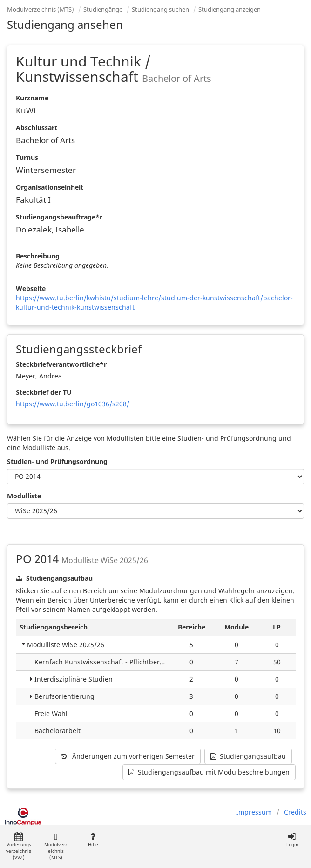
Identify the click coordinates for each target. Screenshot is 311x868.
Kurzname (32, 98)
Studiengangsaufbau (248, 756)
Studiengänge (103, 9)
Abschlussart (37, 128)
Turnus (27, 157)
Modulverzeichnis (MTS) (41, 9)
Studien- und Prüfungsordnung (57, 461)
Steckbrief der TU (44, 392)
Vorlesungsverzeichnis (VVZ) (19, 846)
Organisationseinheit (50, 187)
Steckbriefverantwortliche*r (61, 364)
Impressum (254, 812)
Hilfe (93, 840)
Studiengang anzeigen (230, 9)
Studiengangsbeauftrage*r (59, 217)
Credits (295, 812)
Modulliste (24, 496)
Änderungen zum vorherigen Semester (128, 756)
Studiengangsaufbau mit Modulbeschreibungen (209, 772)
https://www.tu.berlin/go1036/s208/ (73, 404)
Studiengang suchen (160, 9)
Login (292, 840)
